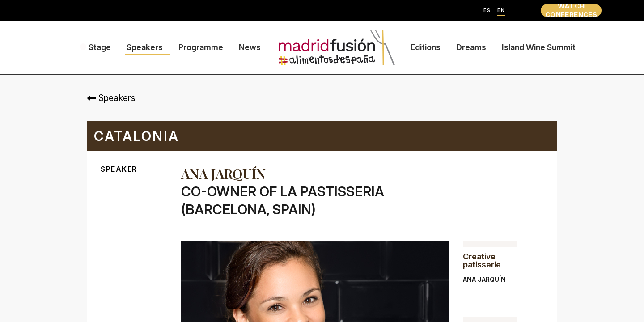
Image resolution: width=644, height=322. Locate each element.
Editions (426, 47)
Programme (201, 47)
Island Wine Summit (539, 47)
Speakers (145, 47)
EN (501, 11)
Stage (100, 47)
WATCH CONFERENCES (571, 11)
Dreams (471, 47)
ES (487, 11)
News (250, 47)
